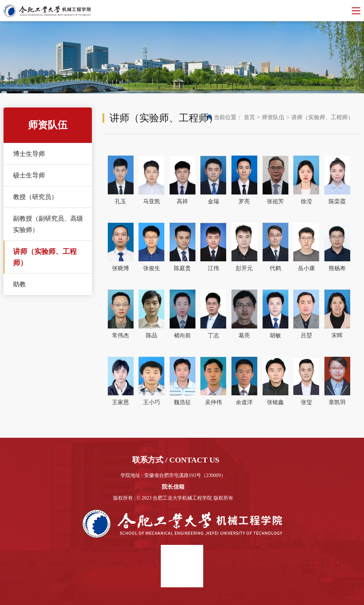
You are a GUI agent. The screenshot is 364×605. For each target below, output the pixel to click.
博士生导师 (29, 154)
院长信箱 (173, 487)
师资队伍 (273, 117)
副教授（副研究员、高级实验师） (48, 224)
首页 (249, 117)
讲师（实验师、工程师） (45, 257)
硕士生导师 (29, 175)
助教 (19, 284)
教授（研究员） (35, 197)
